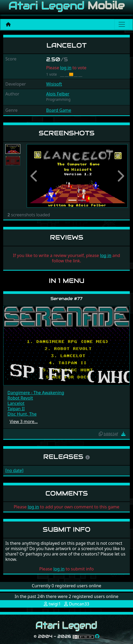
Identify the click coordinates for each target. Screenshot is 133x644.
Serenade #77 (66, 299)
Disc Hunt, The (22, 414)
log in (66, 68)
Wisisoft (54, 84)
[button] (34, 176)
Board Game (59, 110)
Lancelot (16, 403)
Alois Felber (58, 94)
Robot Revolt (20, 398)
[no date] (14, 470)
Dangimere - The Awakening (36, 393)
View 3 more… (24, 421)
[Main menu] (122, 24)
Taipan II (16, 409)
